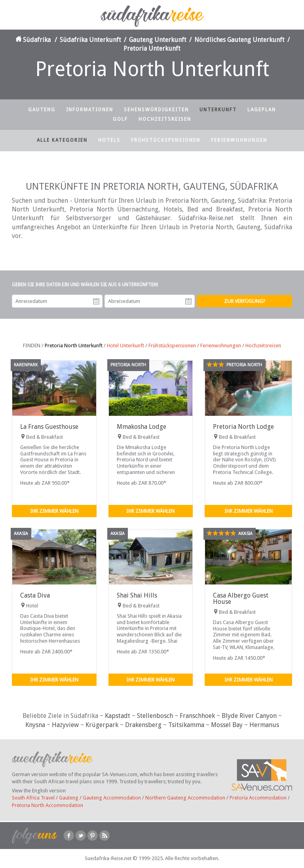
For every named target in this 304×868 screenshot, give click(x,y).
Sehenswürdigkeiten (156, 110)
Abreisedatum (188, 301)
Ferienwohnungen (239, 140)
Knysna (35, 725)
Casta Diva (35, 595)
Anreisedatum (96, 301)
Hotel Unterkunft (125, 345)
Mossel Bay (227, 725)
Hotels (109, 140)
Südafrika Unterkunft (90, 40)
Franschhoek (197, 716)
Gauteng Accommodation (112, 798)
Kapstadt (118, 716)
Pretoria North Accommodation (47, 805)
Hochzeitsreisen (165, 119)
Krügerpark (102, 725)
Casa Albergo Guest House (241, 599)
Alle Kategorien (62, 140)
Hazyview (65, 725)
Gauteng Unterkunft (158, 40)
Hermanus (264, 725)
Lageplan (262, 110)
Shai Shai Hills (137, 595)
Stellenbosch (155, 716)
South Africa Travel (33, 798)
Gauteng (42, 110)
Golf (120, 119)
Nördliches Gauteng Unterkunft (239, 40)
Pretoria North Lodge (243, 427)
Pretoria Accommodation (258, 798)
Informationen (90, 110)
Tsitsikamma (186, 725)
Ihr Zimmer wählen (54, 511)
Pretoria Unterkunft (152, 49)
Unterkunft (218, 110)
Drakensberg (143, 725)
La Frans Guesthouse (49, 427)
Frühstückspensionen (166, 140)
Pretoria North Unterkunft (74, 345)
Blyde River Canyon (249, 716)
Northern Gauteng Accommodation (185, 798)
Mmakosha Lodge (142, 427)
